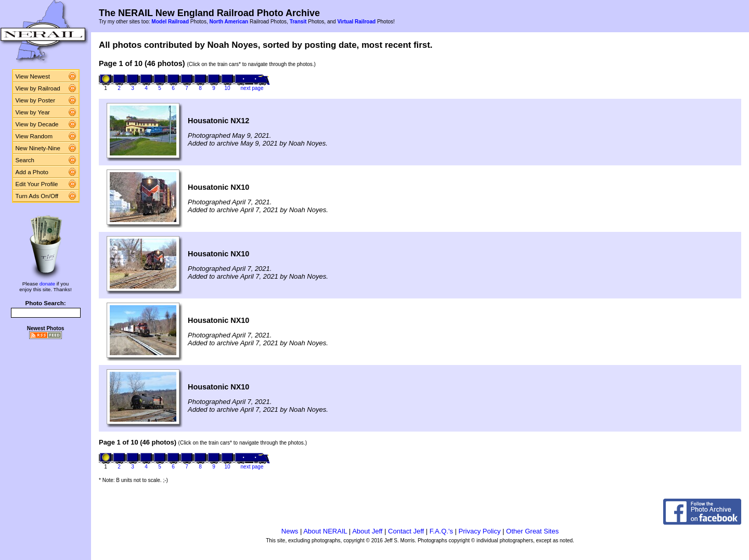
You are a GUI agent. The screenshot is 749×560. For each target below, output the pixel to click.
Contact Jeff (406, 531)
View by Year (33, 112)
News (290, 531)
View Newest (33, 76)
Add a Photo (32, 172)
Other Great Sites (532, 531)
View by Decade (37, 124)
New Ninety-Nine (38, 148)
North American (229, 22)
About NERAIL (325, 531)
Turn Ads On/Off (37, 196)
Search (25, 160)
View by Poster (36, 100)
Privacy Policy (480, 531)
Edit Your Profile (37, 184)
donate (47, 284)
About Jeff (367, 531)
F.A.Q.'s (441, 531)
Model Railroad (170, 22)
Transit (298, 22)
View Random (34, 136)
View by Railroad (38, 88)
